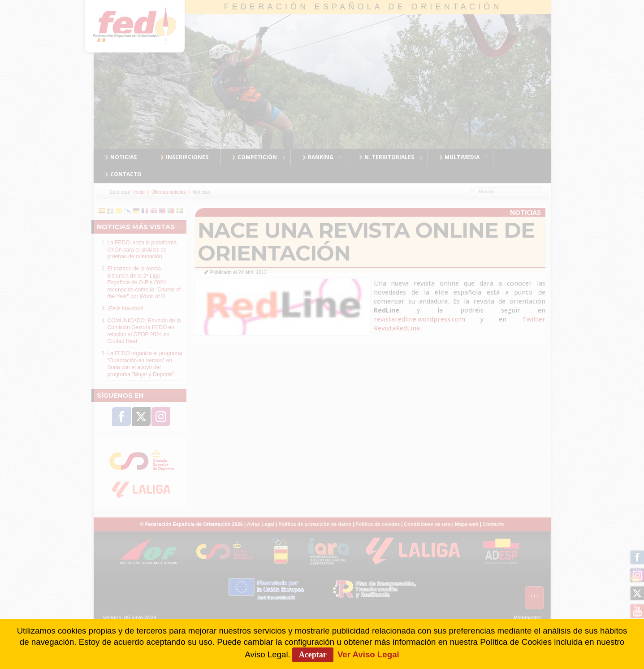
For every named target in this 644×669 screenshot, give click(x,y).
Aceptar (313, 655)
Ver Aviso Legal (368, 654)
